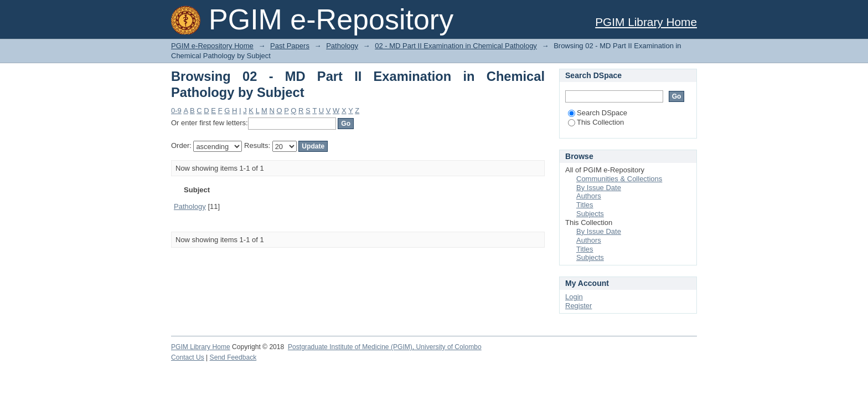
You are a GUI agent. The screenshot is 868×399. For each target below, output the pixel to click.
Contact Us (188, 357)
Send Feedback (233, 357)
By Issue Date (599, 188)
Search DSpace (598, 113)
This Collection (596, 122)
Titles (585, 205)
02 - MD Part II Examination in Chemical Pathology (456, 46)
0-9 (176, 111)
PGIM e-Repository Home (212, 46)
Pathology (342, 46)
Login (574, 297)
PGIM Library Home (646, 22)
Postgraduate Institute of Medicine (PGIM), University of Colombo (385, 347)
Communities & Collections (619, 179)
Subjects (590, 214)
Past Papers (290, 46)
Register (578, 306)
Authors (589, 196)
